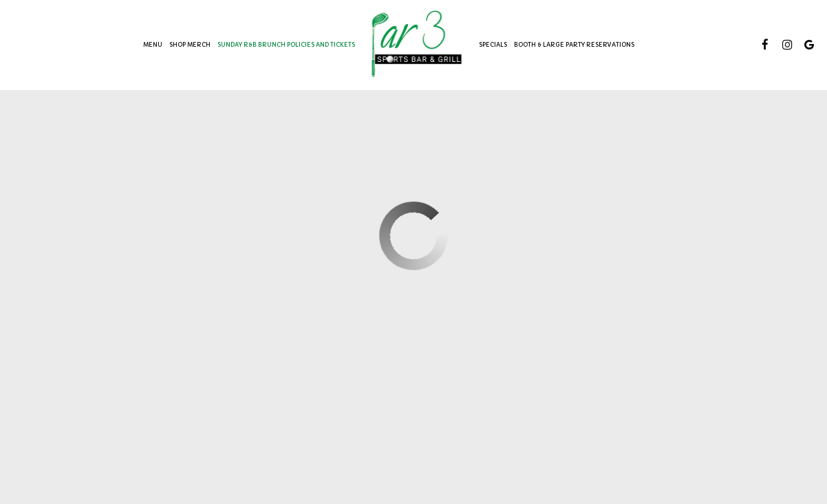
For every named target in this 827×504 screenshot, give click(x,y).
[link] (417, 44)
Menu (153, 45)
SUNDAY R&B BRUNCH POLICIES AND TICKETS (286, 45)
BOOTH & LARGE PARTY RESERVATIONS (574, 45)
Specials (493, 45)
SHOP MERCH (190, 45)
